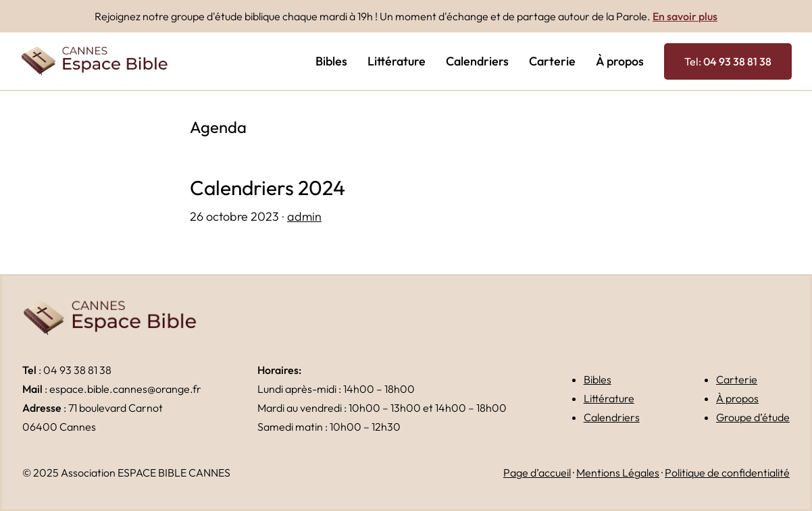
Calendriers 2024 (268, 188)
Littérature (609, 398)
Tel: (728, 61)
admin (304, 216)
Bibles (598, 379)
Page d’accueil (537, 473)
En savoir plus (685, 16)
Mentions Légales (618, 473)
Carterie (737, 379)
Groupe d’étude (753, 417)
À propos (737, 398)
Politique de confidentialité (727, 473)
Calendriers (612, 417)
